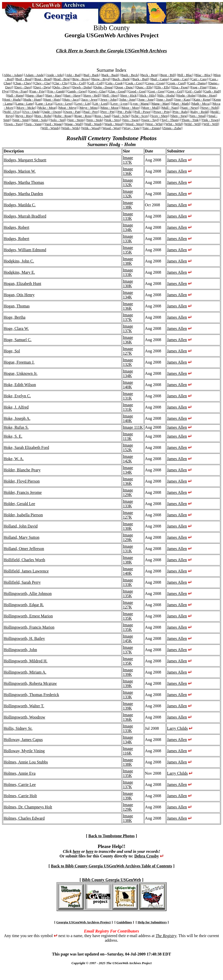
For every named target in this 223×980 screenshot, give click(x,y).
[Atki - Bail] (73, 75)
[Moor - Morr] (130, 108)
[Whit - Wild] (174, 124)
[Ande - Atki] (55, 75)
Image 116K (128, 751)
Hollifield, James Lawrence (26, 571)
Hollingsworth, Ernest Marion (28, 616)
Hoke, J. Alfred (16, 407)
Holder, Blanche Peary (22, 470)
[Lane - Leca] (44, 104)
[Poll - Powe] (142, 112)
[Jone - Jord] (164, 99)
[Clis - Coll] (78, 83)
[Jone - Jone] (146, 99)
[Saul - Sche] (121, 116)
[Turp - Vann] (33, 124)
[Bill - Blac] (185, 75)
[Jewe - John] (109, 99)
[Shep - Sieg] (179, 116)
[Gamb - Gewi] (77, 91)
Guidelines (124, 922)
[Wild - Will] (192, 124)
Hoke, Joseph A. (17, 418)
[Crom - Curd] (176, 83)
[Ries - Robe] (43, 116)
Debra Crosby (147, 856)
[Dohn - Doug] (103, 87)
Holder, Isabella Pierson (23, 515)
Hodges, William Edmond (25, 250)
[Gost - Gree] (156, 91)
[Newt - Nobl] (210, 108)
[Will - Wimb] (50, 128)
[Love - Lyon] (119, 104)
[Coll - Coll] (95, 83)
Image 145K (128, 638)
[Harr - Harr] (54, 95)
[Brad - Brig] (62, 79)
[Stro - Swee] (131, 120)
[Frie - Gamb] (56, 91)
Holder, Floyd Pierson (22, 481)
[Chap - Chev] (23, 83)
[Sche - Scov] (140, 116)
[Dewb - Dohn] (82, 87)
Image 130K (128, 284)
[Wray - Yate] (131, 128)
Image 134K (128, 227)
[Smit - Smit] (21, 120)
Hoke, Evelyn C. (17, 396)
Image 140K (128, 385)
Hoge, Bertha (14, 317)
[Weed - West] (134, 124)
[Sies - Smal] (197, 116)
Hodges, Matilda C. (20, 205)
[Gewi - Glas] (97, 91)
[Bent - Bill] (168, 75)
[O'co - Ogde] (31, 112)
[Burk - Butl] (140, 79)
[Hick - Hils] (147, 95)
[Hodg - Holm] (186, 95)
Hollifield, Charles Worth (24, 560)
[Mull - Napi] (170, 108)
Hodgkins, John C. (19, 261)
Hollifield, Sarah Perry (22, 582)
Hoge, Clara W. (16, 328)
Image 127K (128, 351)
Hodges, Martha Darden (23, 194)
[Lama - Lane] (24, 104)
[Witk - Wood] (91, 128)
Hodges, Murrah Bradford (25, 216)
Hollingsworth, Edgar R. (24, 605)
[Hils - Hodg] (166, 95)
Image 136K (128, 171)
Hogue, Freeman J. (19, 362)
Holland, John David (21, 526)
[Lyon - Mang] (140, 104)
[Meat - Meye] (68, 108)
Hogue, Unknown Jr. (20, 373)
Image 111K (133, 427)
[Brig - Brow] (81, 79)
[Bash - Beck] (130, 75)
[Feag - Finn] (198, 87)
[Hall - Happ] (15, 95)
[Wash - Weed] (114, 124)
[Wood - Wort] (111, 128)
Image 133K (128, 216)
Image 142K (128, 459)
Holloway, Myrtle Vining (24, 751)
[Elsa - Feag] (180, 87)
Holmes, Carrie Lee (20, 785)
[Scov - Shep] (159, 116)
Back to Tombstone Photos (112, 836)
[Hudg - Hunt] (32, 99)
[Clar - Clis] (60, 83)
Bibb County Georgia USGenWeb (112, 880)
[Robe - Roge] (63, 116)
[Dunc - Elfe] (144, 87)
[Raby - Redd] (199, 112)
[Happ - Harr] (34, 95)
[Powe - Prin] (162, 112)
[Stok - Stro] (112, 120)
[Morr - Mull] (150, 108)
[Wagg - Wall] (73, 124)
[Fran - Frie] (37, 91)
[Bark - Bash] (110, 75)
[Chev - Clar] (42, 83)
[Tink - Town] (210, 120)
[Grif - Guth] (193, 91)
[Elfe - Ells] (162, 87)
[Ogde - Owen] (52, 112)
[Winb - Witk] (70, 128)
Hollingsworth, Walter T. (24, 706)
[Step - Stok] (94, 120)
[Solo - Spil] (58, 120)
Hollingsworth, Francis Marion (29, 627)
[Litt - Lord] (100, 104)
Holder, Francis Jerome (23, 492)
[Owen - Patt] (72, 112)
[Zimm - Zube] (172, 128)
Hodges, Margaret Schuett (25, 160)
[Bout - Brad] (43, 79)
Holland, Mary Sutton (21, 537)
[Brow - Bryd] (101, 79)
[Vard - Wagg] (53, 124)
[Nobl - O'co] (12, 112)
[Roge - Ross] (83, 116)
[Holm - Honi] (207, 95)
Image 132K (128, 182)
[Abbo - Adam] (13, 75)
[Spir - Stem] (76, 120)
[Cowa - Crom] (155, 83)
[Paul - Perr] (91, 112)
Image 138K (128, 205)
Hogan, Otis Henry (19, 295)
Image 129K (128, 492)
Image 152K (128, 447)
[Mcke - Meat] (47, 108)
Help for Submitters (152, 922)
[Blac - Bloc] (203, 75)
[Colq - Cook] (114, 83)
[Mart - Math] (181, 104)
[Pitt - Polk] (124, 112)
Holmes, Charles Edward (24, 818)
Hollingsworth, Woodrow (24, 717)
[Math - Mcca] (201, 104)
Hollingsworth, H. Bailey (24, 638)
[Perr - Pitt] (108, 112)
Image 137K (128, 160)
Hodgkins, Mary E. (19, 272)
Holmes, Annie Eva (20, 773)
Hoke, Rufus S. (16, 427)
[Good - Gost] (137, 91)
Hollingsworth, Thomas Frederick (31, 695)
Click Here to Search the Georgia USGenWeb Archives (111, 51)
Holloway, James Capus (23, 740)
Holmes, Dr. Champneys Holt (28, 807)
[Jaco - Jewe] (90, 99)
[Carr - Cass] (199, 79)
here (76, 851)
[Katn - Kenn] (202, 99)
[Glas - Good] (117, 91)
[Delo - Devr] (62, 87)
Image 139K (128, 672)
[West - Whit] (154, 124)
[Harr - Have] (73, 95)
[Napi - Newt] (189, 108)
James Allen (177, 160)
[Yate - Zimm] (151, 128)
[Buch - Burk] (121, 79)
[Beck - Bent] (149, 75)
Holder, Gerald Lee (19, 504)
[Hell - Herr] (110, 95)
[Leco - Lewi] (64, 104)
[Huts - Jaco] (71, 99)
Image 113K (128, 436)
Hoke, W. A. (14, 459)
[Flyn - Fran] (19, 91)
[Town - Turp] (13, 124)
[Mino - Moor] (110, 108)
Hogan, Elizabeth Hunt (22, 284)
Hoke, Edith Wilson (20, 385)
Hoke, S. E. (13, 436)
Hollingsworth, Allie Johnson (28, 594)
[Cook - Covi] (134, 83)
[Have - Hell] (92, 95)
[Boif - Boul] (24, 79)
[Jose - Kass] (183, 99)
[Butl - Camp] (160, 79)
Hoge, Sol (12, 351)
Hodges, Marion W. (20, 171)
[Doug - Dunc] (124, 87)
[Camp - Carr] (180, 79)
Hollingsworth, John (20, 650)
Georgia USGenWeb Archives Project (83, 922)
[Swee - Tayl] (150, 120)
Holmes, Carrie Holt (20, 796)
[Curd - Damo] (197, 83)
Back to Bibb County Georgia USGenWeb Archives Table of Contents (111, 866)
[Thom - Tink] (190, 120)
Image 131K (128, 396)
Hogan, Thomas (17, 306)
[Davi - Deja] (42, 87)
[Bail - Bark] (91, 75)
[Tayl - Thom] (170, 120)
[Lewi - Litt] (83, 104)
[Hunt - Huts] (52, 99)
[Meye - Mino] (89, 108)
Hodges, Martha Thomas (24, 182)
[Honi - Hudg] (12, 99)
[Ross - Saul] (102, 116)
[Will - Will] (211, 124)
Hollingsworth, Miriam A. (25, 672)
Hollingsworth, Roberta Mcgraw (30, 683)
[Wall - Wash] (93, 124)
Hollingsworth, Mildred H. (26, 661)
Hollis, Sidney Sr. (18, 728)
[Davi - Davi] (23, 87)
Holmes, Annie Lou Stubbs (26, 762)
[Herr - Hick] (129, 95)
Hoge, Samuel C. (18, 340)
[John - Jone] (128, 99)
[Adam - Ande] (34, 75)
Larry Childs (177, 728)
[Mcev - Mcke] (26, 108)
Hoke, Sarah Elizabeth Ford (26, 447)
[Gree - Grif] (175, 91)
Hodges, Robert (16, 227)
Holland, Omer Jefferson (24, 549)
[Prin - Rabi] (180, 112)
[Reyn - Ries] (24, 116)
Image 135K (128, 250)
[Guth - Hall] (212, 91)
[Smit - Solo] (40, 120)
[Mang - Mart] (160, 104)
